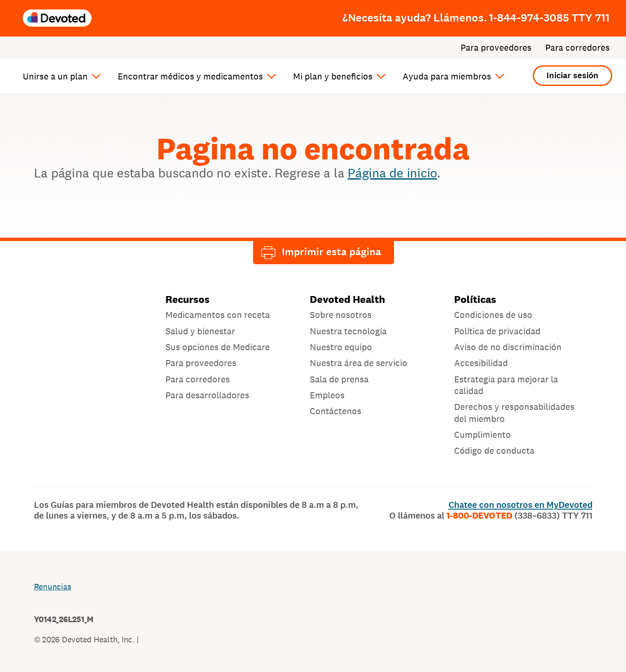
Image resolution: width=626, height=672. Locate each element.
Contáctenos (336, 411)
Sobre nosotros (341, 315)
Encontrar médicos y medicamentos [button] (190, 76)
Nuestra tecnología (348, 331)
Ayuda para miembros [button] (447, 76)
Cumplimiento (482, 435)
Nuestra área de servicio (359, 363)
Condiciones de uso (493, 315)
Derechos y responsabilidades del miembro (514, 412)
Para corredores (577, 48)
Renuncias (53, 586)
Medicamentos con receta (218, 315)
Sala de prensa (339, 379)
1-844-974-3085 (549, 18)
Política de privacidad (497, 331)
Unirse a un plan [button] (55, 76)
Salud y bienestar (200, 331)
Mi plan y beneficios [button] (333, 76)
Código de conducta (494, 451)
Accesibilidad (481, 363)
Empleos (327, 395)
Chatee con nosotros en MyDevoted (521, 505)
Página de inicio (392, 173)
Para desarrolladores (207, 395)
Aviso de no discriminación (508, 347)
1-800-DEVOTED (519, 516)
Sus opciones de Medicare (218, 347)
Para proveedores (496, 48)
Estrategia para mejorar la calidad (506, 385)
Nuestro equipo (341, 347)
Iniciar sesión (573, 75)
